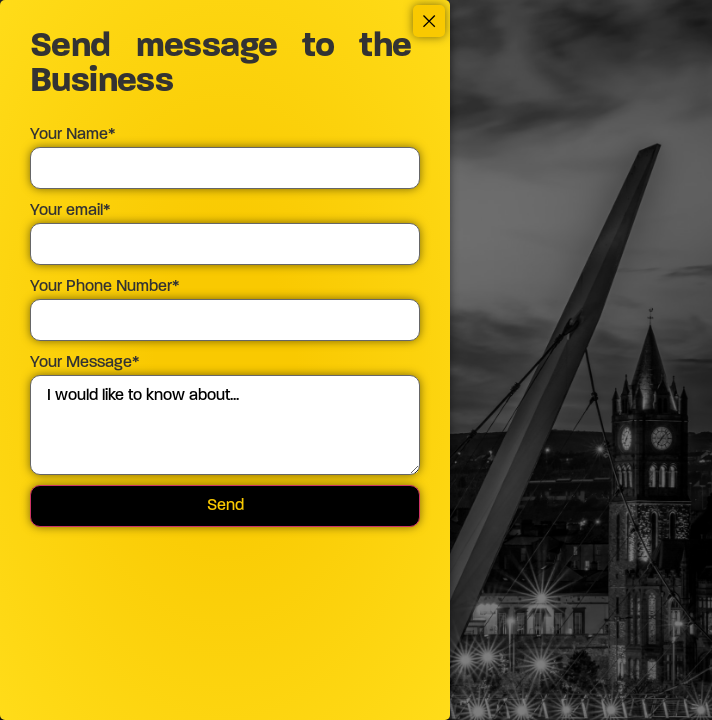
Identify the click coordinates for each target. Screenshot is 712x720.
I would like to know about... (225, 425)
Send (225, 506)
